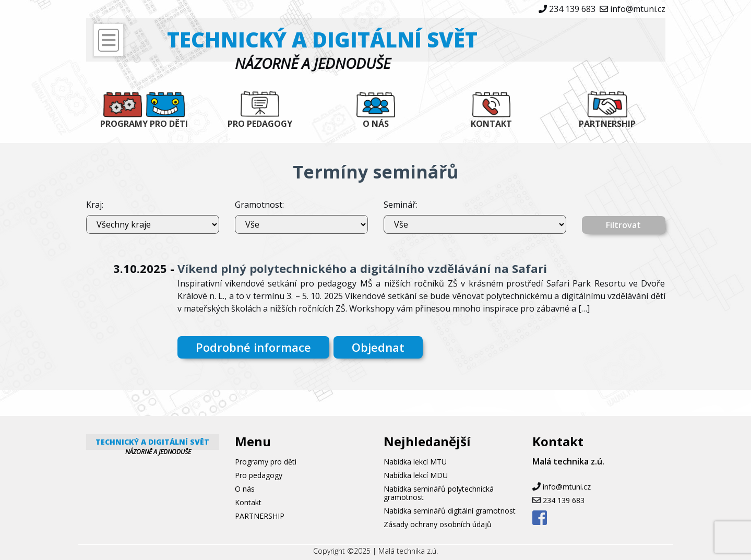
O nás (376, 124)
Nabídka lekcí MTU (415, 462)
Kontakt (491, 124)
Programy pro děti (144, 124)
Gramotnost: (259, 205)
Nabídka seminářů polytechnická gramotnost (439, 493)
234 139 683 (572, 9)
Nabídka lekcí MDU (416, 475)
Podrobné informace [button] (253, 347)
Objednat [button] (378, 347)
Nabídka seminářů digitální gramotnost (450, 511)
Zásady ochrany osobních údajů (438, 524)
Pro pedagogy (260, 124)
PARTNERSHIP (607, 124)
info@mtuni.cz (638, 9)
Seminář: (401, 205)
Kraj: (95, 205)
